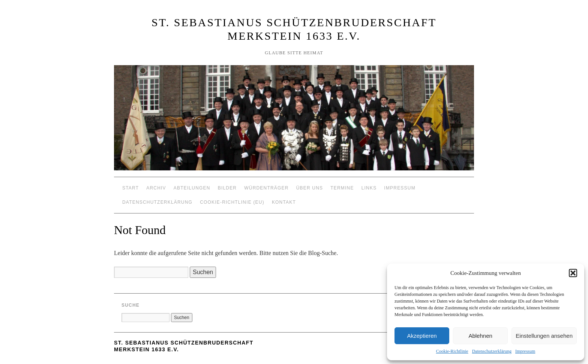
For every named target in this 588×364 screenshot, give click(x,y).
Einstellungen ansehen (544, 336)
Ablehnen (480, 336)
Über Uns (310, 188)
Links (369, 188)
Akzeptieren (422, 336)
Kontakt (284, 202)
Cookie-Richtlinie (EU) (232, 202)
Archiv (156, 188)
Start (130, 188)
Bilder (227, 188)
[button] (573, 273)
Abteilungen (192, 188)
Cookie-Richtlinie (452, 351)
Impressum (525, 351)
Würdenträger (266, 188)
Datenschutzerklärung (492, 351)
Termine (342, 188)
